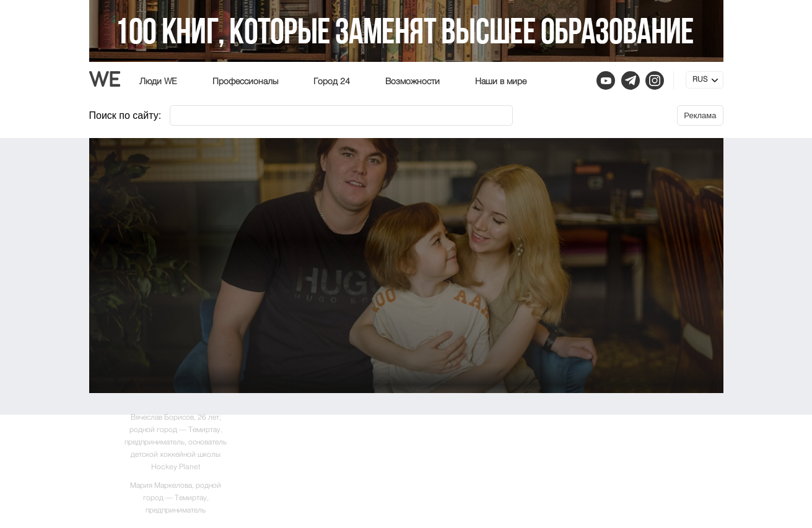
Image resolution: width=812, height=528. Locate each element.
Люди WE (158, 82)
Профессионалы (245, 82)
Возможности (413, 82)
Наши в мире (501, 82)
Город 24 (332, 82)
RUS (700, 80)
